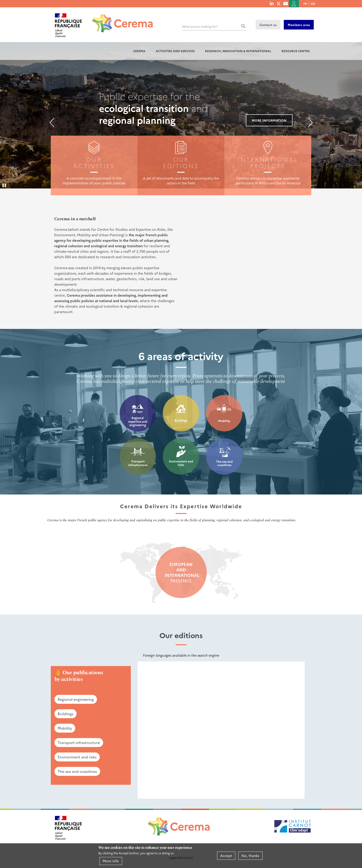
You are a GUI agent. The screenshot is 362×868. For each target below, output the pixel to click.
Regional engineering (76, 699)
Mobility (224, 421)
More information (269, 120)
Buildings (181, 420)
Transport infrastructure (138, 463)
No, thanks (250, 856)
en (313, 4)
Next (310, 123)
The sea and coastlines (224, 463)
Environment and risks (181, 463)
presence (181, 572)
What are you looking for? (200, 26)
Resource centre (296, 51)
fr (305, 4)
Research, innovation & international (238, 51)
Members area (299, 25)
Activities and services (175, 51)
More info (111, 861)
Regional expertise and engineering (138, 421)
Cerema (139, 51)
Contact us (268, 25)
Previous (52, 123)
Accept (226, 856)
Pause (5, 185)
